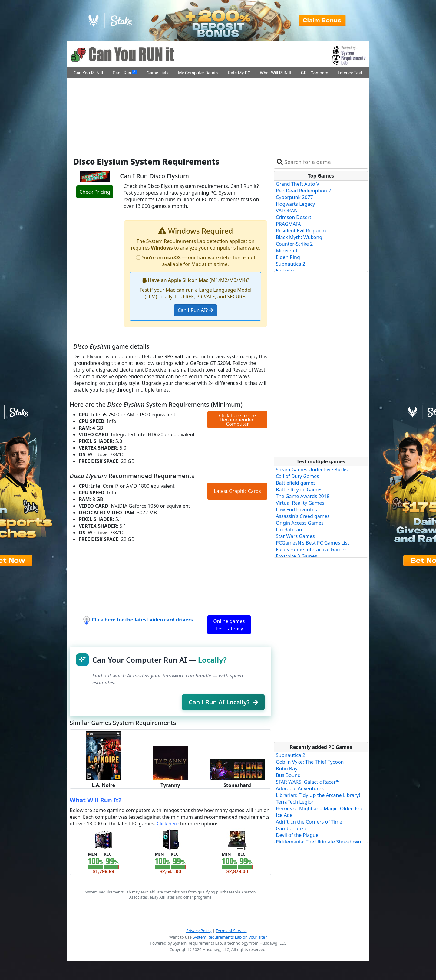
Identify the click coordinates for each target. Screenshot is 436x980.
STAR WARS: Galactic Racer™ (308, 782)
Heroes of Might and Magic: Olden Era (319, 808)
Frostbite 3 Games (296, 556)
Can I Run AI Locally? (223, 702)
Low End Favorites (296, 510)
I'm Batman (289, 529)
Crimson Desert (294, 217)
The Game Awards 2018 (303, 496)
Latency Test (350, 73)
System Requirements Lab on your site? (230, 937)
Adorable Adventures (300, 788)
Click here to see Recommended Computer (237, 420)
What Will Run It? (96, 800)
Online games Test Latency (229, 625)
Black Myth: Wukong (299, 237)
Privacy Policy (199, 931)
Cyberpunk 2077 (294, 197)
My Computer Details (198, 73)
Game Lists (158, 73)
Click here (168, 824)
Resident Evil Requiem (301, 231)
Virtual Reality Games (300, 503)
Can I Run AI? (195, 310)
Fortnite (285, 270)
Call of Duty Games (297, 476)
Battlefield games (296, 483)
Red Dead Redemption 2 (303, 191)
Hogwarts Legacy (295, 204)
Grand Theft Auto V (297, 184)
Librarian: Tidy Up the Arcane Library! (318, 795)
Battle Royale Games (299, 490)
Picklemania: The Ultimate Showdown (318, 842)
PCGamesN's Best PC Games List (312, 543)
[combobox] (325, 162)
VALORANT (288, 211)
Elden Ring (288, 257)
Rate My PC (239, 73)
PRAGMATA (288, 224)
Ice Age (284, 815)
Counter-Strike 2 (294, 244)
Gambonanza (291, 828)
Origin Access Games (300, 523)
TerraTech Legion (295, 802)
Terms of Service (231, 931)
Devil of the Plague (297, 835)
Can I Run (125, 73)
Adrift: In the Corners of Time (309, 822)
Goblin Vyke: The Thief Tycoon (310, 762)
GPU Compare (315, 73)
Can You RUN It (89, 73)
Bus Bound (288, 775)
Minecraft (287, 251)
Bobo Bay (287, 769)
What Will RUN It (276, 73)
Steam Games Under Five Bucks (312, 470)
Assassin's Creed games (303, 516)
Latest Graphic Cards (238, 491)
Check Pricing (95, 192)
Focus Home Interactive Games (311, 549)
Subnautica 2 (291, 264)
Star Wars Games (295, 536)
